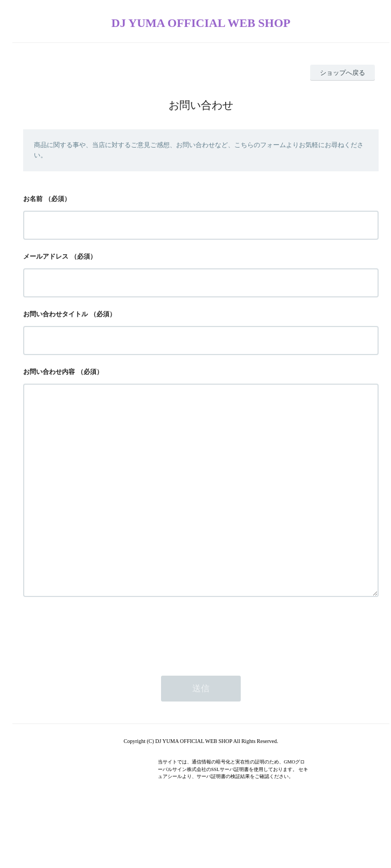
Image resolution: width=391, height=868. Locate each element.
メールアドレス (46, 256)
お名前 (33, 199)
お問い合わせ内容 (49, 372)
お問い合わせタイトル (55, 314)
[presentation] (105, 676)
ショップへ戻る (343, 73)
